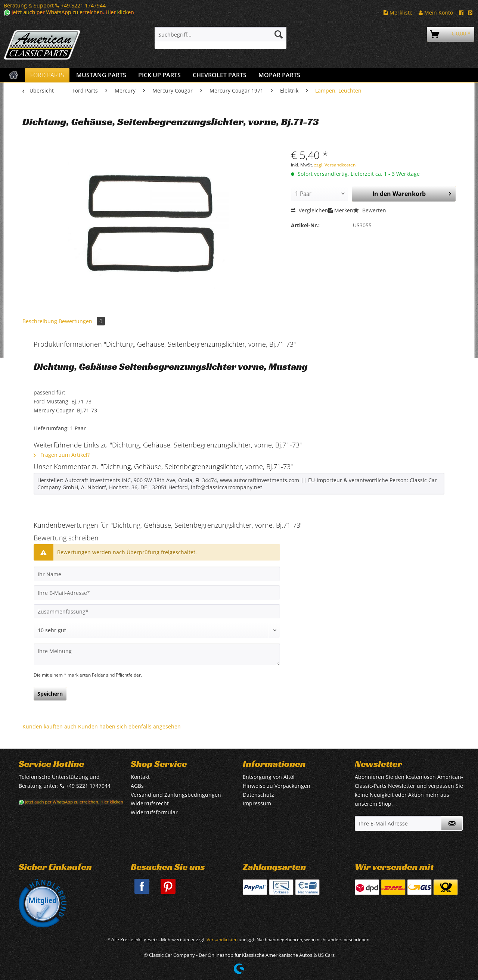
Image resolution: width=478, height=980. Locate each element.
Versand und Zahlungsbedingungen (176, 795)
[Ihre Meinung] (157, 654)
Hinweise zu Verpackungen (277, 786)
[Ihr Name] (157, 574)
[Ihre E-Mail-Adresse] (157, 593)
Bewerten (370, 210)
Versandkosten (222, 940)
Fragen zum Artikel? (62, 455)
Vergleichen (310, 210)
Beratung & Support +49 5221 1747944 (55, 5)
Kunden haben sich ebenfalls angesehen (129, 726)
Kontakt (140, 777)
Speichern (50, 694)
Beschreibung (40, 321)
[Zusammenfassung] (157, 611)
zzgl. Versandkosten (335, 165)
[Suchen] (279, 34)
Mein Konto (436, 13)
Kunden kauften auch (49, 726)
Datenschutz (258, 795)
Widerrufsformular (154, 812)
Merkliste (398, 13)
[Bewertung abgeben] (157, 630)
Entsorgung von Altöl (269, 777)
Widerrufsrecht (150, 803)
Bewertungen (82, 321)
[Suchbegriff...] (221, 34)
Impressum (257, 803)
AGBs (137, 786)
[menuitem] (221, 38)
